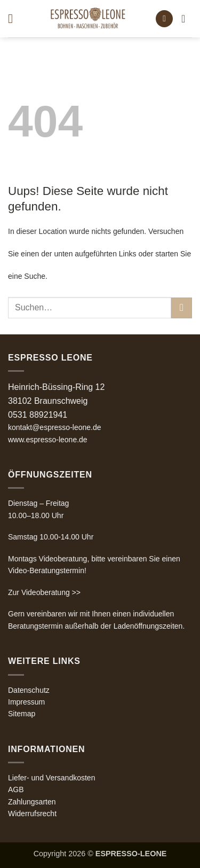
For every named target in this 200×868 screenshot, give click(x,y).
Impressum (26, 702)
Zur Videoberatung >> (44, 592)
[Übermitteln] (182, 308)
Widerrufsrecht (32, 814)
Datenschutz (29, 690)
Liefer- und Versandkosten (51, 778)
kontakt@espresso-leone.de (55, 427)
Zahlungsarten (32, 802)
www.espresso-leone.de (48, 440)
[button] (14, 18)
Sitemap (22, 714)
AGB (16, 789)
